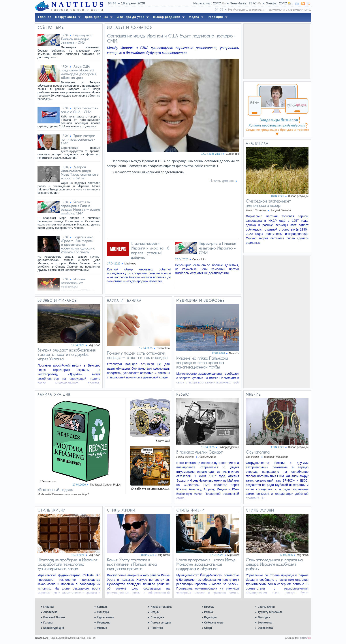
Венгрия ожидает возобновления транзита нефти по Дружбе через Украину (67, 354)
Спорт (208, 628)
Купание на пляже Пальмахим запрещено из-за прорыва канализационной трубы (202, 363)
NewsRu (234, 353)
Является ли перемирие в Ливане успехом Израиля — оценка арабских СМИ (80, 208)
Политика (157, 628)
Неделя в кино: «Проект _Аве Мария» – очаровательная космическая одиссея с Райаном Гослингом (78, 245)
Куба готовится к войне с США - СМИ (80, 110)
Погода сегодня (161, 623)
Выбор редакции (298, 196)
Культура (103, 612)
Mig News (94, 345)
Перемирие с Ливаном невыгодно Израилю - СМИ (77, 39)
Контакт (102, 607)
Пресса (209, 607)
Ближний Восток (54, 617)
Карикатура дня (54, 628)
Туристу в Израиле (270, 612)
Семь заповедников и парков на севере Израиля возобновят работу (274, 564)
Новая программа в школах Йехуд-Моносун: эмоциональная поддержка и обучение (206, 564)
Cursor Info (232, 154)
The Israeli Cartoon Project (106, 485)
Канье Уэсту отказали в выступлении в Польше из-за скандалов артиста (132, 564)
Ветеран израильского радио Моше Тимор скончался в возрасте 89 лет (79, 173)
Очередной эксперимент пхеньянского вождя (268, 203)
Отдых (155, 612)
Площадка (157, 617)
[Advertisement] (277, 51)
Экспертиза (265, 628)
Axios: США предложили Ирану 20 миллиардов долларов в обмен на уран (78, 72)
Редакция (210, 617)
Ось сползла (258, 452)
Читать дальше (222, 181)
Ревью (208, 612)
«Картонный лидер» (55, 490)
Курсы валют (106, 617)
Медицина (103, 623)
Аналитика (50, 612)
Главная (49, 607)
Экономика (265, 623)
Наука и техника (161, 607)
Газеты (48, 623)
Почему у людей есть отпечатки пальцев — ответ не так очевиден (137, 355)
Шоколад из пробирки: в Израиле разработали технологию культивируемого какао (68, 564)
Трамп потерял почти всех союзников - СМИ (78, 139)
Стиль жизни (266, 607)
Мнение (102, 628)
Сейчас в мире (214, 623)
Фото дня (264, 617)
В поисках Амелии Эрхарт (199, 452)
